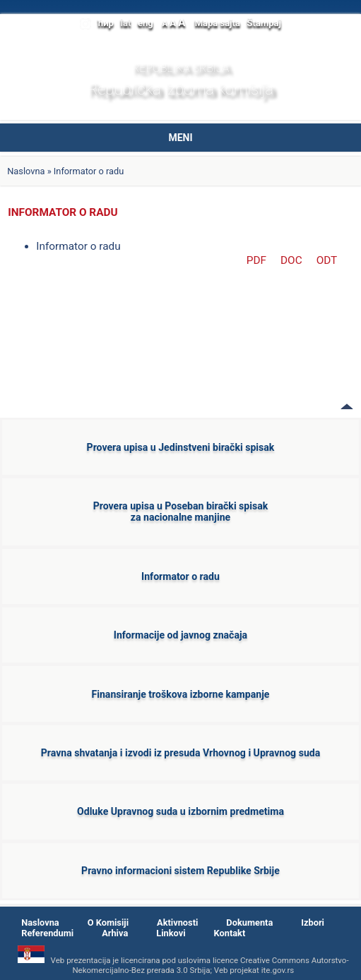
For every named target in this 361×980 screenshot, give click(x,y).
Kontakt (230, 933)
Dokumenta (249, 922)
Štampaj (264, 23)
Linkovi (171, 933)
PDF (256, 260)
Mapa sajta (218, 23)
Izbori (313, 922)
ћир (106, 23)
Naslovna (26, 171)
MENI (180, 138)
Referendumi (47, 933)
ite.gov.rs (278, 970)
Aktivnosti (177, 922)
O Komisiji (108, 922)
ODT (327, 260)
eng (146, 23)
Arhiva (115, 933)
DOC (291, 260)
